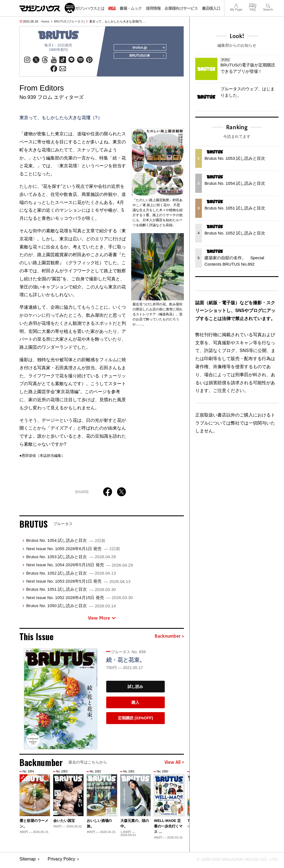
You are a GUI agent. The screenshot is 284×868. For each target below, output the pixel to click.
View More (102, 620)
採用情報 (153, 8)
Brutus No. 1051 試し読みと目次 (71, 591)
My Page (236, 5)
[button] (179, 804)
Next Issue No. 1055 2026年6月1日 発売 (73, 551)
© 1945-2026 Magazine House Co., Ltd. (234, 861)
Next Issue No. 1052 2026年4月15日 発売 (79, 599)
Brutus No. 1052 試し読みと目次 (71, 575)
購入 (135, 704)
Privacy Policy (62, 861)
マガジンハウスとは (88, 8)
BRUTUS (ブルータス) (69, 21)
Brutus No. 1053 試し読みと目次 (71, 559)
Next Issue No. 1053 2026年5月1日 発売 (78, 583)
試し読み (135, 689)
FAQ (253, 5)
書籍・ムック (131, 8)
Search (268, 5)
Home (45, 21)
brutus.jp (147, 48)
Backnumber (169, 638)
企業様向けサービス (181, 8)
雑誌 (112, 8)
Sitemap (28, 861)
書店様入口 (211, 8)
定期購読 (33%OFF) (135, 720)
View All (174, 764)
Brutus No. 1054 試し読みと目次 (66, 542)
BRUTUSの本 (145, 58)
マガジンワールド (47, 8)
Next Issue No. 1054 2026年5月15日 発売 (79, 567)
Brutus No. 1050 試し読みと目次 (71, 608)
